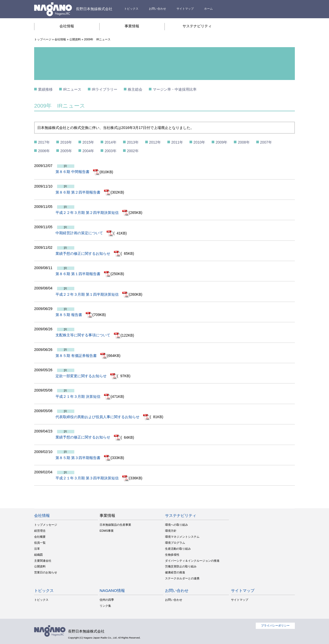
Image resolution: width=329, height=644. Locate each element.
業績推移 (45, 89)
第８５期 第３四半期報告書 (83, 458)
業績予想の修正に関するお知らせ (88, 253)
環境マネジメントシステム (182, 537)
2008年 (244, 142)
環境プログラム (175, 543)
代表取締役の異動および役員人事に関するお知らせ (103, 417)
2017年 (44, 142)
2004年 (88, 151)
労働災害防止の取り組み (181, 566)
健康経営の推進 (175, 572)
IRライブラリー (105, 89)
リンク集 (105, 606)
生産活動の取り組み (178, 549)
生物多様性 (172, 555)
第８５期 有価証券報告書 (81, 356)
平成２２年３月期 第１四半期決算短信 (92, 294)
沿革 (37, 549)
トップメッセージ (46, 525)
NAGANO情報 (112, 590)
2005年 (66, 151)
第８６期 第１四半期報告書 (83, 274)
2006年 (44, 151)
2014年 (110, 142)
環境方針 (171, 531)
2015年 (88, 142)
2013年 (133, 142)
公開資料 (75, 39)
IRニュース (72, 89)
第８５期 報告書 (74, 315)
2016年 (66, 142)
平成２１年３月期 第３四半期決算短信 (92, 478)
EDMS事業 (107, 531)
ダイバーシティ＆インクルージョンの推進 (192, 561)
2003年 (110, 151)
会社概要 (40, 537)
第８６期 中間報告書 (78, 172)
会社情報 (67, 26)
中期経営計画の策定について (84, 233)
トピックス (131, 9)
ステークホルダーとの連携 (182, 578)
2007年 (266, 142)
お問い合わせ (157, 9)
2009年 (221, 142)
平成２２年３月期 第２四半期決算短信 (92, 213)
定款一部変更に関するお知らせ (86, 376)
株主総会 (135, 89)
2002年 (133, 151)
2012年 (155, 142)
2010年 (199, 142)
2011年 (177, 142)
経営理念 (40, 531)
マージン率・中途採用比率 (175, 89)
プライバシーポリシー (275, 626)
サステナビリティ (197, 26)
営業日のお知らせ (46, 572)
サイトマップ (185, 9)
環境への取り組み (176, 525)
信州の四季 (107, 600)
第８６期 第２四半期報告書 (83, 192)
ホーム (208, 9)
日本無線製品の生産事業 (115, 525)
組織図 (38, 555)
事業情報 (132, 26)
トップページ (43, 39)
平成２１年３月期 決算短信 (83, 397)
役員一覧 (40, 543)
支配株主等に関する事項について (88, 335)
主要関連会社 (43, 561)
